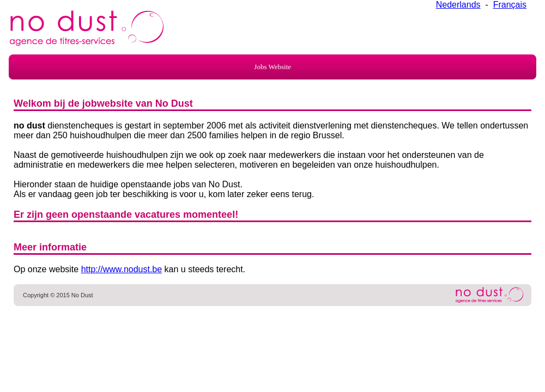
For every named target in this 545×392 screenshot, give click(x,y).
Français (510, 5)
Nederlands (458, 5)
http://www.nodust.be (122, 269)
